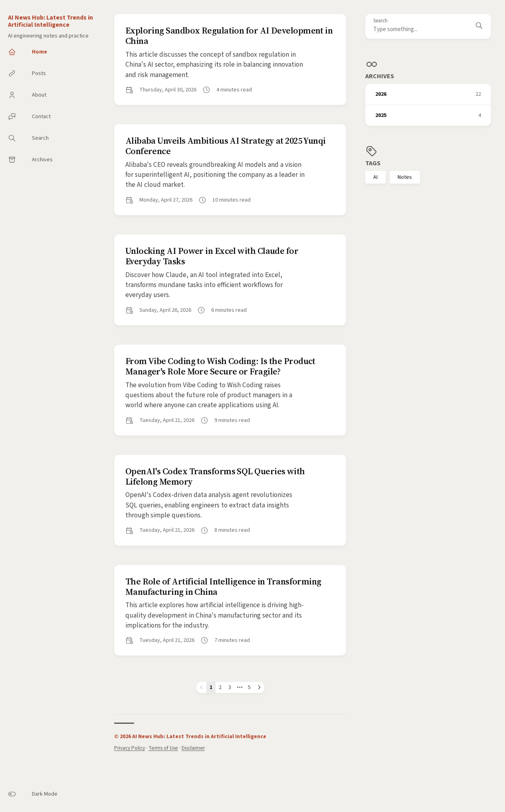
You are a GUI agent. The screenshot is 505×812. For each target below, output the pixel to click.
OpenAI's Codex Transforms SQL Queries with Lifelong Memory (215, 476)
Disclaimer (193, 748)
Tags (373, 163)
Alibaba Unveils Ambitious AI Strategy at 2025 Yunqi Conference (226, 146)
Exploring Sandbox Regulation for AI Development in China (229, 36)
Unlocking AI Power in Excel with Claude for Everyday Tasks (212, 256)
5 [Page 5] (249, 687)
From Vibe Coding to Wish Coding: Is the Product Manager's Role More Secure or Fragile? (220, 366)
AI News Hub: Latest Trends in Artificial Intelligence (50, 21)
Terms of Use (163, 748)
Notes (405, 177)
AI (375, 177)
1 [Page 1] (211, 687)
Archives (380, 76)
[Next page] (259, 687)
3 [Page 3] (230, 687)
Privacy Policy (130, 748)
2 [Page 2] (220, 687)
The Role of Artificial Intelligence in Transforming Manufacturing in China (223, 586)
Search (380, 21)
